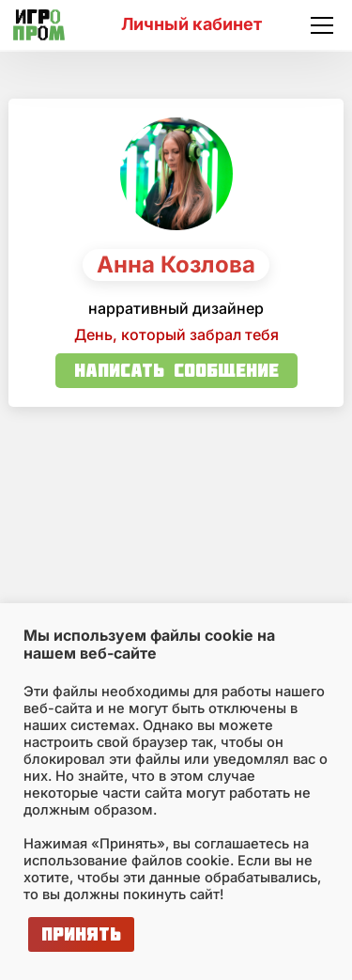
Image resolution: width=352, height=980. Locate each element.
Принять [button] (81, 933)
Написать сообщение (176, 370)
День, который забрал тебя (176, 334)
